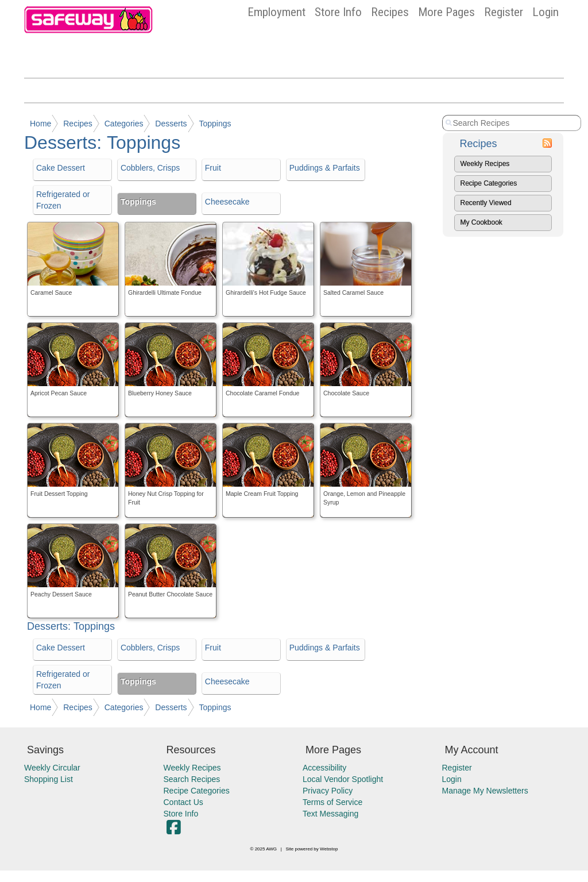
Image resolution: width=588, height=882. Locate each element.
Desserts (171, 124)
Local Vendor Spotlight (343, 779)
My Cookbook (481, 222)
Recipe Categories (489, 183)
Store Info (338, 12)
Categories (124, 124)
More (446, 12)
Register (504, 12)
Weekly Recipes (485, 164)
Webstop (329, 849)
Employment (276, 12)
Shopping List (49, 779)
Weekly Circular (52, 768)
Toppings (215, 124)
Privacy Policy (328, 791)
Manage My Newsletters (485, 791)
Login (546, 12)
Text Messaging (330, 814)
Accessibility (324, 768)
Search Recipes (192, 779)
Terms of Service (332, 802)
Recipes (390, 12)
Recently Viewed (486, 203)
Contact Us (183, 802)
